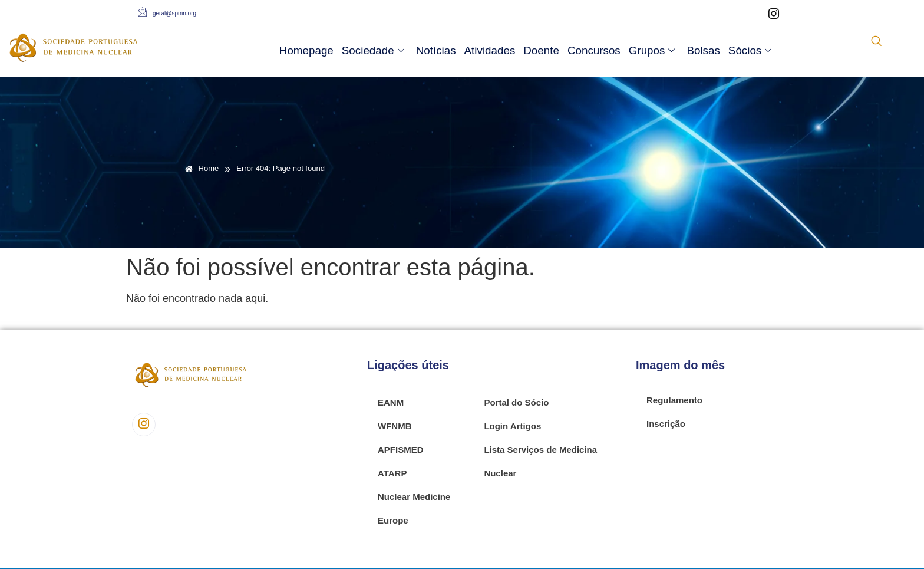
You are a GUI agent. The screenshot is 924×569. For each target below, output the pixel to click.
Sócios (750, 50)
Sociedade (373, 50)
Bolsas (703, 50)
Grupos (652, 50)
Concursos (594, 50)
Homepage (306, 50)
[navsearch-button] (876, 42)
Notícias (436, 50)
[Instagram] (774, 15)
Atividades (490, 50)
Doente (541, 50)
